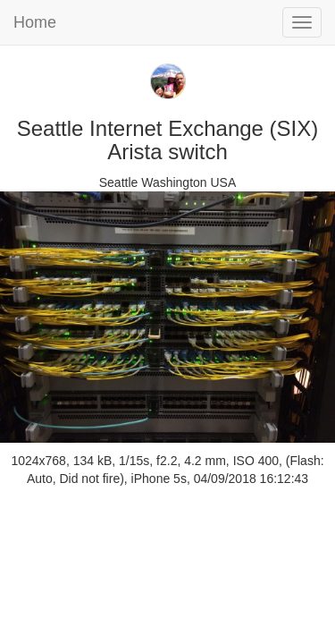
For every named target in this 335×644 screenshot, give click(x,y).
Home (35, 22)
